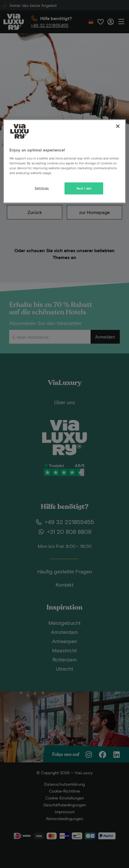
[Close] (118, 126)
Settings (42, 188)
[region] (64, 161)
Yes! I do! (84, 188)
